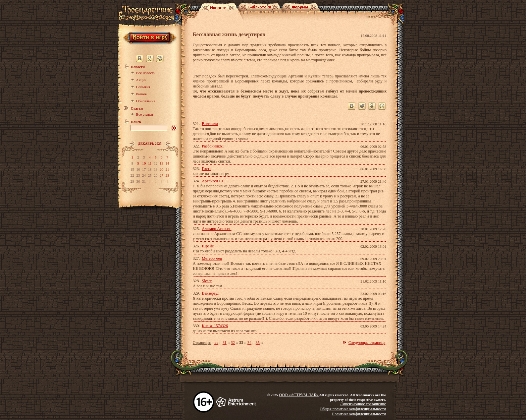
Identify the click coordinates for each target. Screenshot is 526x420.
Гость (207, 169)
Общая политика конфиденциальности (353, 409)
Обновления (146, 101)
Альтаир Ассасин (217, 229)
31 (224, 343)
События (143, 87)
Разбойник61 (213, 146)
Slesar (207, 281)
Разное (142, 94)
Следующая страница (367, 343)
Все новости (146, 73)
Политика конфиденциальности (359, 414)
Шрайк (208, 246)
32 (233, 343)
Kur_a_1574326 (215, 326)
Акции (141, 80)
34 (249, 343)
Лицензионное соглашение (363, 404)
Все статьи (145, 114)
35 (258, 343)
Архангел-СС (213, 181)
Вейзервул (211, 293)
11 (150, 163)
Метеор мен (212, 258)
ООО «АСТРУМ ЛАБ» (299, 395)
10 (144, 163)
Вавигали (210, 124)
